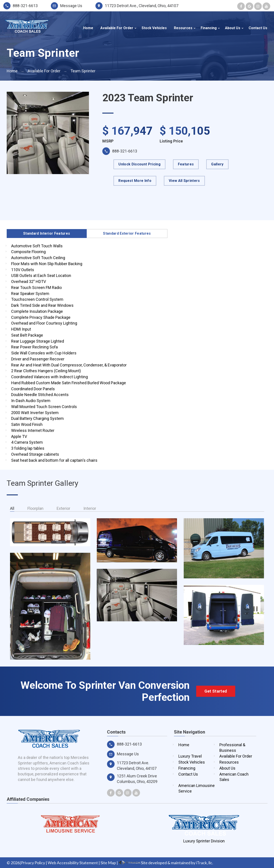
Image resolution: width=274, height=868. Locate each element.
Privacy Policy (33, 863)
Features (186, 164)
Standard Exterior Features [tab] (127, 233)
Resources (183, 28)
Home (88, 28)
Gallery (217, 164)
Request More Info (135, 181)
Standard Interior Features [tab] (47, 233)
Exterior (63, 508)
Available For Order (117, 28)
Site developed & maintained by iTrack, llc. (166, 863)
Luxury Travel (190, 756)
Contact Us (258, 28)
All (12, 508)
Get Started (216, 691)
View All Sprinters (184, 181)
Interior (90, 508)
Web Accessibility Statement (73, 863)
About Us (233, 28)
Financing (209, 28)
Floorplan (35, 508)
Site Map (108, 863)
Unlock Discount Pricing (139, 164)
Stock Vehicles (154, 28)
